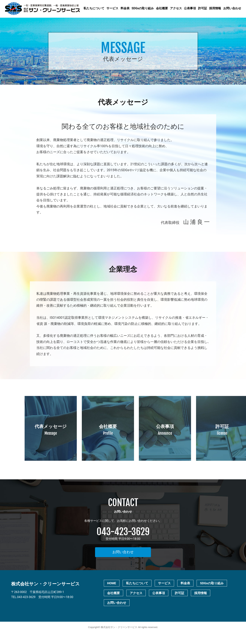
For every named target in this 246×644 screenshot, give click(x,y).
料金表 (125, 8)
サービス (112, 8)
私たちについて (94, 8)
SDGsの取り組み (143, 8)
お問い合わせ (232, 8)
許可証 (203, 8)
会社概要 (162, 8)
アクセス (176, 8)
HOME (112, 583)
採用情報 (215, 8)
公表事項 (190, 8)
